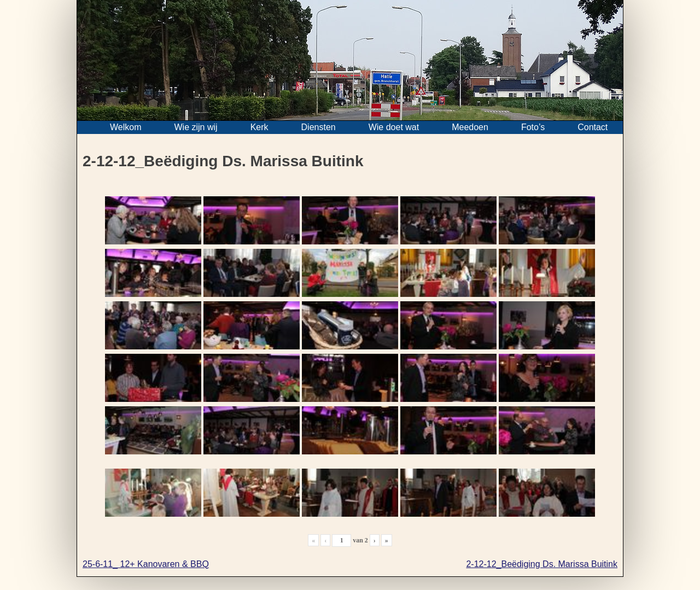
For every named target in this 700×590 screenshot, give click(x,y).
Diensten (319, 127)
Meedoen (470, 127)
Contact (593, 127)
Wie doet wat (394, 127)
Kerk (259, 127)
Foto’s (533, 127)
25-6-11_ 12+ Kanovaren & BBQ (146, 564)
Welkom (126, 127)
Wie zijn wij (196, 127)
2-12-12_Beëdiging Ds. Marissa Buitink (542, 564)
